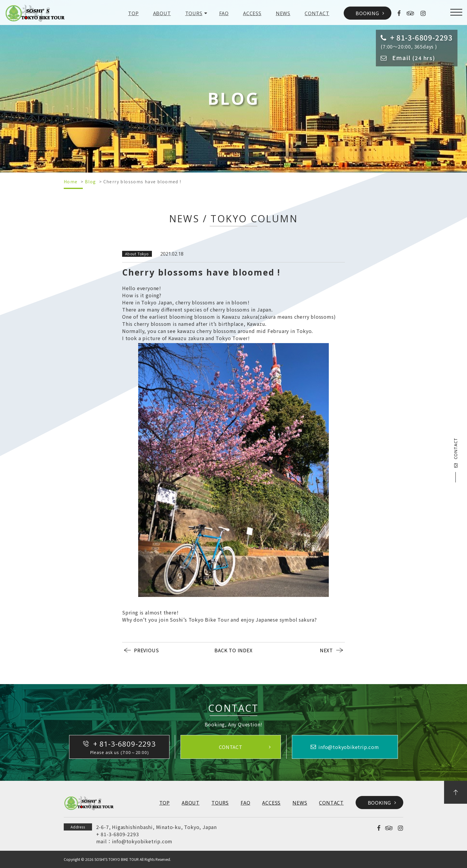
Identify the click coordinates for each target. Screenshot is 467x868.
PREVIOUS (146, 650)
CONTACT (317, 13)
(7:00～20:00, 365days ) (417, 41)
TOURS (194, 13)
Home (71, 182)
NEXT (326, 650)
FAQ (224, 13)
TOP (133, 13)
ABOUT (162, 13)
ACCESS (252, 13)
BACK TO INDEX (233, 650)
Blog (91, 182)
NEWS (283, 13)
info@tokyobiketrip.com (142, 841)
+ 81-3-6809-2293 (118, 834)
